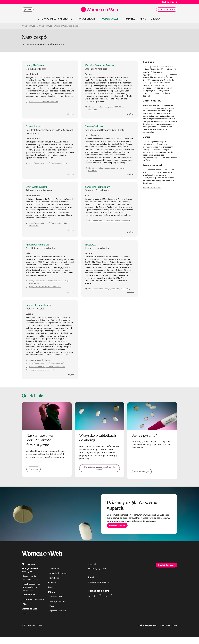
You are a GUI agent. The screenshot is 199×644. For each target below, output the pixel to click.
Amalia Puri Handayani (40, 245)
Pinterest (111, 600)
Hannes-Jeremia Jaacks (41, 306)
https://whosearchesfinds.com (41, 361)
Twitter (89, 600)
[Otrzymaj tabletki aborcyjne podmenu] (73, 19)
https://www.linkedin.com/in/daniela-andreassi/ (48, 164)
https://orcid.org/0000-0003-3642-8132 (45, 288)
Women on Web (28, 26)
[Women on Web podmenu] (120, 19)
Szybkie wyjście (169, 2)
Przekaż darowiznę (167, 9)
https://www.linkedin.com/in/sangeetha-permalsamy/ (110, 221)
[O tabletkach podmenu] (96, 19)
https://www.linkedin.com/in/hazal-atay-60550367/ (109, 290)
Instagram (100, 600)
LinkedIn (106, 600)
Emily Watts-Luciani (39, 187)
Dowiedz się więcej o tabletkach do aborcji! (99, 471)
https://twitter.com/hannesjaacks (42, 371)
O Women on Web (45, 26)
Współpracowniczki (152, 188)
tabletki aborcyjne (145, 472)
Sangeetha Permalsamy (100, 187)
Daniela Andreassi (37, 127)
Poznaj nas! (36, 472)
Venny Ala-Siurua (37, 65)
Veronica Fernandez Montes (103, 65)
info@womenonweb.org (99, 587)
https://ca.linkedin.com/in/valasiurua (43, 102)
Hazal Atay (92, 245)
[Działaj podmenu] (161, 19)
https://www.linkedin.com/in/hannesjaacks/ (46, 365)
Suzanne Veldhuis (97, 127)
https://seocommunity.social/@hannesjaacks (47, 368)
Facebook (95, 600)
